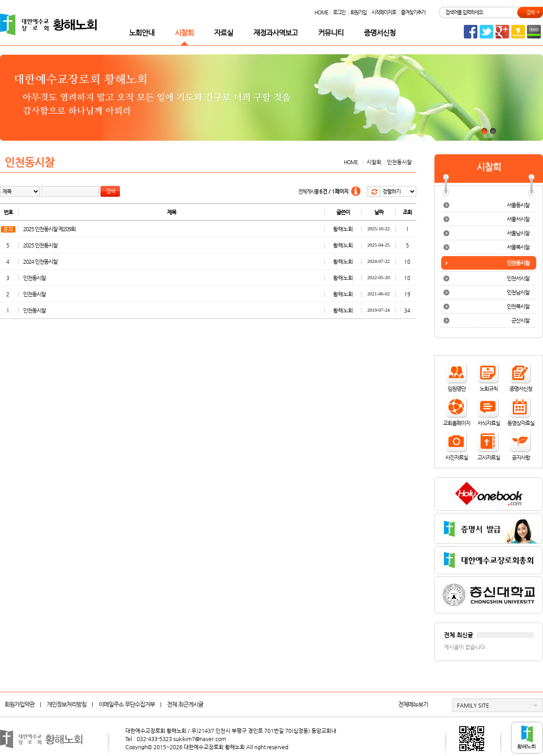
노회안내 (142, 33)
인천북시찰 (518, 306)
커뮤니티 (331, 33)
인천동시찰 (34, 278)
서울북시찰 (518, 247)
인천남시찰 (518, 292)
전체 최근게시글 (185, 704)
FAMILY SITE (473, 705)
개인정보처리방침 (67, 704)
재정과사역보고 (276, 33)
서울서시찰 (518, 219)
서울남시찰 (518, 233)
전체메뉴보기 (413, 704)
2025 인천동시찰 (40, 245)
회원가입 (358, 12)
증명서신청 (380, 33)
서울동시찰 (518, 205)
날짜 (379, 212)
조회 (407, 212)
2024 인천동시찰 (40, 262)
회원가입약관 (19, 704)
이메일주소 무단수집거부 (127, 704)
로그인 (339, 12)
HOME (321, 12)
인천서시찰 (518, 278)
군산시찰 (520, 320)
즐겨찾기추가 (413, 12)
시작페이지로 (384, 12)
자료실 (224, 33)
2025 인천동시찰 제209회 (49, 229)
